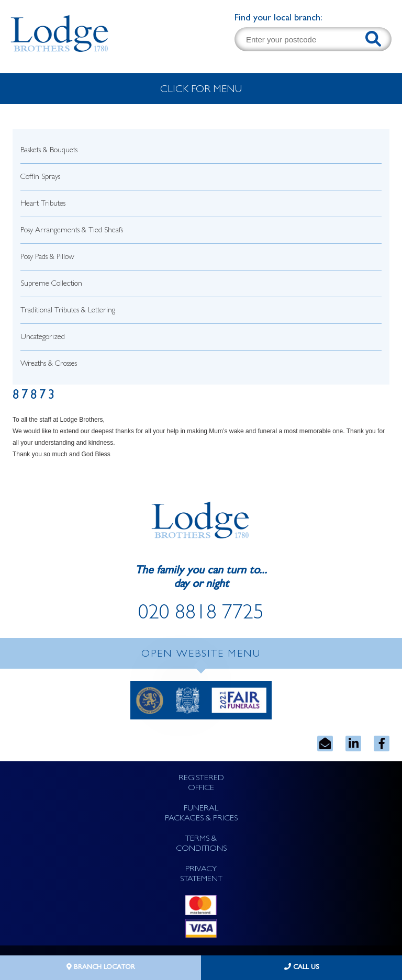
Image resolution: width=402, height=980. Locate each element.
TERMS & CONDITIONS (201, 844)
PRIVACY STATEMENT (201, 875)
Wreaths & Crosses (49, 364)
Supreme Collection (51, 284)
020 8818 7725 (201, 615)
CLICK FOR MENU (201, 90)
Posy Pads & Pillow (47, 258)
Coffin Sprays (40, 178)
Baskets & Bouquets (49, 151)
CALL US (302, 967)
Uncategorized (43, 338)
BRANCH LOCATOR (101, 967)
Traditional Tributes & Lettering (68, 311)
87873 (35, 396)
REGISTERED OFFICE (201, 784)
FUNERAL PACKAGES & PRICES (201, 814)
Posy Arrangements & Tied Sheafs (72, 231)
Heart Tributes (43, 204)
